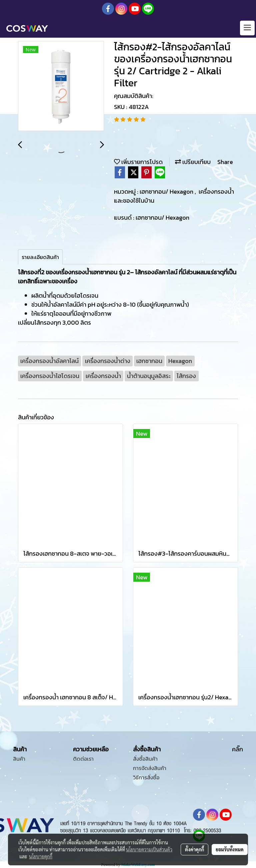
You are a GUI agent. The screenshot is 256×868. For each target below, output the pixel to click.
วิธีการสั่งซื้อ (146, 777)
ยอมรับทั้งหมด (230, 849)
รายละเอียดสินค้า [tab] (40, 257)
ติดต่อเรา (83, 759)
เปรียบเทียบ (193, 162)
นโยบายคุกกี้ (41, 856)
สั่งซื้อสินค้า (145, 759)
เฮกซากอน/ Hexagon (167, 191)
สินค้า (19, 759)
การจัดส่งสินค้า (150, 768)
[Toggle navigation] (247, 28)
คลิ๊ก (237, 749)
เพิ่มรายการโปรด (138, 162)
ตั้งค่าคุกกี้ (194, 849)
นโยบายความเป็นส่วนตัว (149, 849)
